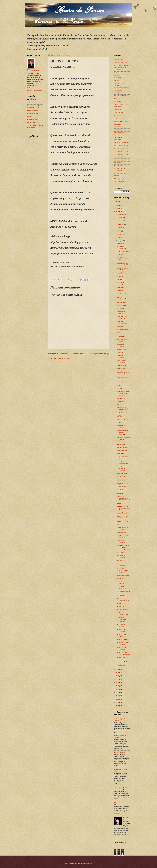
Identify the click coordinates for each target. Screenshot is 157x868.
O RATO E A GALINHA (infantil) (122, 620)
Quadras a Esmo (123, 477)
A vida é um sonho (123, 252)
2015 (118, 692)
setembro (121, 224)
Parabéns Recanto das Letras (123, 537)
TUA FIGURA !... (119, 163)
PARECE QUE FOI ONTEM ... (123, 528)
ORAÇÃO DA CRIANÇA (121, 148)
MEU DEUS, (118, 124)
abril (119, 238)
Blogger (89, 863)
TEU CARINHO (122, 369)
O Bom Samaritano (120, 752)
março (120, 241)
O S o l (119, 603)
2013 (118, 699)
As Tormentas (32, 103)
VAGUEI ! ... (121, 336)
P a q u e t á (121, 553)
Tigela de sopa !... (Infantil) (123, 362)
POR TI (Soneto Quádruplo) (118, 77)
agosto (120, 228)
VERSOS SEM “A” (123, 330)
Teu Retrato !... (118, 73)
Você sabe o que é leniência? (123, 318)
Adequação (121, 243)
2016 (118, 689)
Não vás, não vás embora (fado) (123, 264)
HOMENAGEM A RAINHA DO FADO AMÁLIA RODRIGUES (121, 180)
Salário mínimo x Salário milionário (123, 432)
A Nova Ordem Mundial (121, 788)
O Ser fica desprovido (122, 248)
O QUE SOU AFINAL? (121, 625)
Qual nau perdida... (123, 474)
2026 (118, 202)
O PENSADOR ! (123, 640)
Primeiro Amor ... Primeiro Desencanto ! (123, 485)
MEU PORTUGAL (119, 102)
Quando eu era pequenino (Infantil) (122, 469)
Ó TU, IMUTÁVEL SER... (121, 96)
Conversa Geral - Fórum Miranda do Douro (35, 107)
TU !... (116, 118)
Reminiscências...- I (123, 451)
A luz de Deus (122, 305)
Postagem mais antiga (100, 354)
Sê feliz (120, 416)
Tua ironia (121, 353)
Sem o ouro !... (122, 402)
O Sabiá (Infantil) (123, 610)
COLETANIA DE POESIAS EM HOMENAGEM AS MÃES (121, 85)
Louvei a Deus (118, 90)
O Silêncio (121, 606)
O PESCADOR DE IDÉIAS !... (123, 635)
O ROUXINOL (118, 166)
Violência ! (121, 327)
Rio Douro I (121, 444)
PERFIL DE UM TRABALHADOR (123, 508)
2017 (118, 686)
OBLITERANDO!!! (124, 592)
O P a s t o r (121, 658)
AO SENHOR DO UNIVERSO (119, 138)
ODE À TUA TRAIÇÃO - (122, 588)
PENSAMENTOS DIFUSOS (123, 517)
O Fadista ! (121, 255)
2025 (118, 205)
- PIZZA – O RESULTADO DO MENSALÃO (124, 498)
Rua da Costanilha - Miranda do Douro (124, 439)
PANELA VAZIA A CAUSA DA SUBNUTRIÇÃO (124, 547)
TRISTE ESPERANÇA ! (121, 121)
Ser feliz (120, 388)
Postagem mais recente (58, 354)
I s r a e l (120, 291)
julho (120, 231)
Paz (118, 524)
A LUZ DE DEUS (119, 70)
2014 (118, 696)
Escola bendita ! (122, 294)
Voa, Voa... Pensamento (122, 322)
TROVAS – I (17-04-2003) (123, 357)
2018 (118, 682)
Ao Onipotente (122, 302)
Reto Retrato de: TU (120, 160)
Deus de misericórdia (122, 298)
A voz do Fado (122, 273)
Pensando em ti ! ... (123, 513)
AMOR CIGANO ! (119, 130)
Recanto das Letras (33, 122)
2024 (118, 208)
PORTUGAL (117, 81)
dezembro (121, 214)
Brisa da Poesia (34, 70)
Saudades (120, 422)
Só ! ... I (120, 385)
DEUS (116, 99)
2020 (118, 676)
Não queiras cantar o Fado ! (123, 269)
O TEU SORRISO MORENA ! (119, 134)
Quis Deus (121, 454)
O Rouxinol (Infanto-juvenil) (123, 614)
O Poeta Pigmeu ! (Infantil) (123, 630)
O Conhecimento (119, 803)
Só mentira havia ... (123, 382)
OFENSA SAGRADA (122, 583)
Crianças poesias (32, 111)
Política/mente (122, 490)
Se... (119, 405)
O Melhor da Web (33, 114)
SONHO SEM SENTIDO (121, 145)
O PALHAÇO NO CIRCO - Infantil (124, 653)
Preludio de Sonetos (33, 119)
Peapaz (29, 116)
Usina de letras (32, 130)
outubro (120, 221)
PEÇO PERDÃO (123, 521)
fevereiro (121, 662)
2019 (118, 679)
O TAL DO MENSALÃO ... (123, 599)
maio (119, 234)
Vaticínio (120, 333)
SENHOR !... (121, 279)
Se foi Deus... (121, 413)
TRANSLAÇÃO (118, 112)
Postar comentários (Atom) (62, 358)
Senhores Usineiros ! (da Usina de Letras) (123, 393)
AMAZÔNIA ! (118, 109)
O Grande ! (121, 276)
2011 (117, 706)
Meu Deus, (121, 288)
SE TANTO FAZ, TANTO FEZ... (123, 409)
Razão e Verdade (122, 447)
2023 (118, 212)
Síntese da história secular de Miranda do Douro (122, 66)
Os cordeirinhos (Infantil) (122, 565)
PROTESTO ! (122, 480)
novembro (121, 218)
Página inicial (79, 354)
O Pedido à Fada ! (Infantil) (123, 644)
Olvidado (120, 579)
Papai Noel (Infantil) (121, 542)
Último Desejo (122, 349)
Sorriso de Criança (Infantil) (123, 373)
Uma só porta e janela (122, 340)
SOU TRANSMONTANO (121, 151)
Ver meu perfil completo (35, 91)
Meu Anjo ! (117, 93)
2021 (118, 673)
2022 (118, 669)
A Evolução (121, 308)
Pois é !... (120, 493)
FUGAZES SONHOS (120, 157)
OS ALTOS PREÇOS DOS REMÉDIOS (123, 571)
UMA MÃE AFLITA (121, 345)
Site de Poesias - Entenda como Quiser (35, 126)
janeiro (120, 665)
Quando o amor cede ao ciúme (123, 463)
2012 (118, 702)
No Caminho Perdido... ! (122, 283)
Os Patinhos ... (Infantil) (122, 556)
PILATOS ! (121, 503)
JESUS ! (116, 115)
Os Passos (120, 561)
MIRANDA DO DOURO (121, 62)
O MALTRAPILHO (119, 127)
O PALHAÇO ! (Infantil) (122, 648)
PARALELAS (122, 533)
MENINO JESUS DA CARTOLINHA (120, 170)
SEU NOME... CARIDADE (122, 142)
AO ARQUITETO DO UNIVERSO (120, 106)
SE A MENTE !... (123, 419)
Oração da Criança (123, 576)
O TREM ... (121, 595)
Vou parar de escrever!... (122, 313)
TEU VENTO (122, 366)
